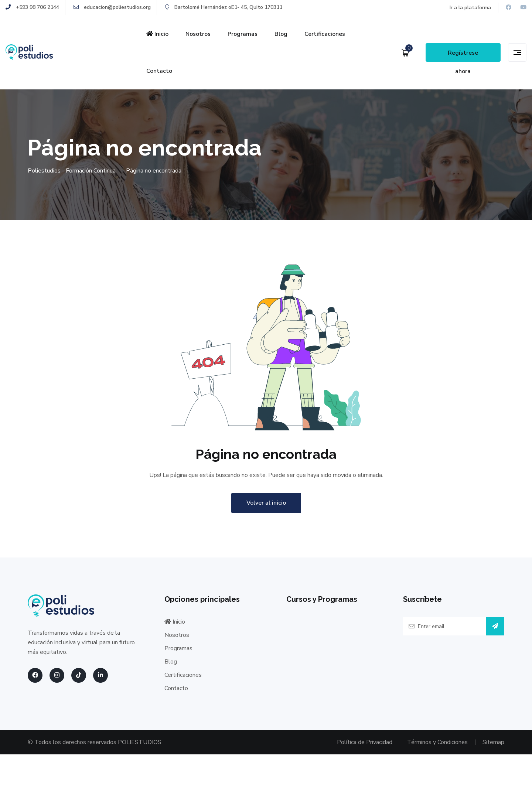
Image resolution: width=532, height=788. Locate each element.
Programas (243, 34)
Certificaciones (325, 34)
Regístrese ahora (463, 55)
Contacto (159, 71)
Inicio (157, 34)
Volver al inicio (266, 503)
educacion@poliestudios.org (112, 7)
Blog (281, 34)
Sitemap (493, 742)
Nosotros (198, 34)
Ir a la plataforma (470, 8)
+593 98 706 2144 (32, 7)
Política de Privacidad (365, 742)
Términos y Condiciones (437, 742)
